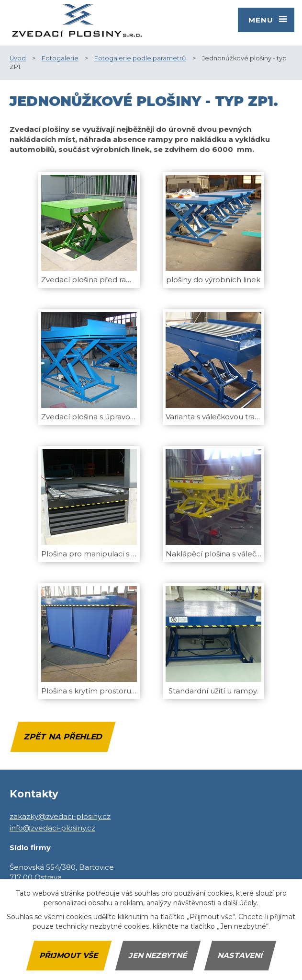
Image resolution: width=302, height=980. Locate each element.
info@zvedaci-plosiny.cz (52, 828)
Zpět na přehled (63, 737)
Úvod (18, 58)
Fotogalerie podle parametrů (140, 58)
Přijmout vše (69, 955)
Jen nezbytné (158, 955)
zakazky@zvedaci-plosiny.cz (60, 816)
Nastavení (240, 955)
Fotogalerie (60, 58)
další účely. (241, 903)
